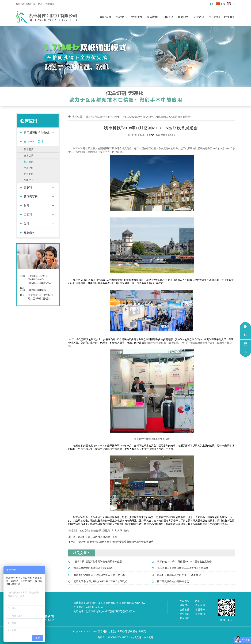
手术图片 (29, 150)
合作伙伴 (168, 17)
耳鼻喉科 (29, 233)
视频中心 (29, 180)
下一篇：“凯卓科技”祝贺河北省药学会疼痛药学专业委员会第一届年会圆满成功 (111, 542)
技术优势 (29, 156)
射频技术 (137, 17)
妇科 (26, 224)
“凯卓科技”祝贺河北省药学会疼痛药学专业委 (98, 562)
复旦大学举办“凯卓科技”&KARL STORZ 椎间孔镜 (100, 581)
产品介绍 (29, 168)
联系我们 (230, 17)
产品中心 (121, 17)
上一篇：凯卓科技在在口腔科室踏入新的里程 (93, 537)
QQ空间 (85, 531)
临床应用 (152, 17)
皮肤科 (28, 187)
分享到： (74, 531)
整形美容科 (31, 196)
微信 (126, 531)
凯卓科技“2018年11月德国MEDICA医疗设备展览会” (185, 562)
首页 (88, 117)
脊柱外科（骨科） (35, 142)
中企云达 (149, 637)
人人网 (118, 531)
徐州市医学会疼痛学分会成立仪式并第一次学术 (99, 575)
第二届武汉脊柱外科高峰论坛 (173, 581)
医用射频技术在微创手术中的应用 (38, 134)
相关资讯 (29, 162)
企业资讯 (199, 17)
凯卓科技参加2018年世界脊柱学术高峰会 (179, 575)
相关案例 (29, 174)
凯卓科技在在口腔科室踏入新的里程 (93, 568)
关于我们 (214, 17)
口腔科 (28, 215)
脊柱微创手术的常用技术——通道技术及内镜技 (183, 568)
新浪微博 (96, 531)
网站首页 (106, 17)
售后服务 (183, 17)
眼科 (26, 206)
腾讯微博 (108, 531)
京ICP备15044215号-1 (119, 637)
